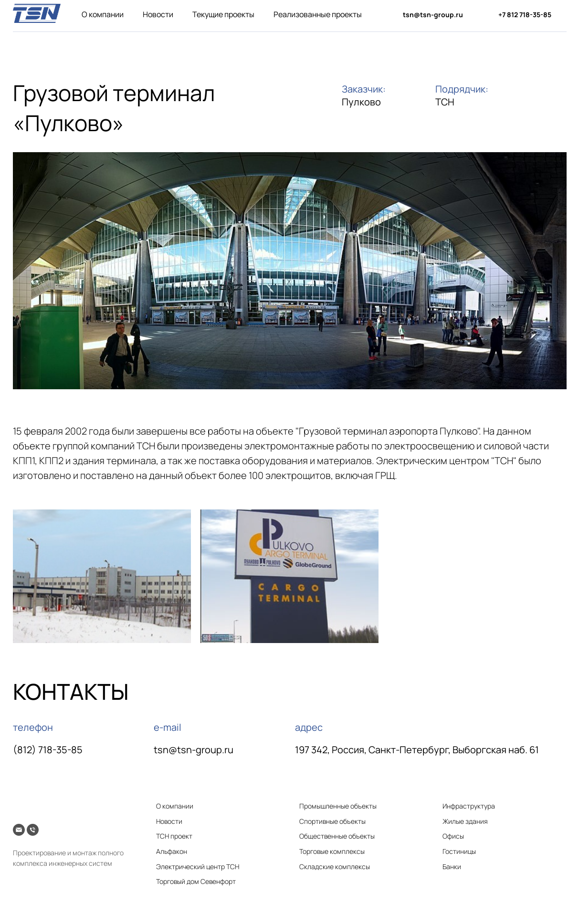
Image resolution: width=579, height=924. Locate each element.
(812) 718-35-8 (45, 750)
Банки (452, 867)
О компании (103, 14)
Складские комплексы (335, 867)
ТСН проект (174, 836)
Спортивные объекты (332, 821)
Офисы (453, 836)
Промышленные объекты (338, 806)
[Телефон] (33, 830)
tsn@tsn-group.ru (194, 750)
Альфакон (172, 851)
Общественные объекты (337, 836)
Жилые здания (465, 821)
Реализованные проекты (318, 14)
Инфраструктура (469, 806)
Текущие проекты (223, 14)
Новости (158, 14)
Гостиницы (459, 851)
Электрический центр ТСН (198, 867)
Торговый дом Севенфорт (196, 881)
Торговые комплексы (332, 851)
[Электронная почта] (19, 830)
